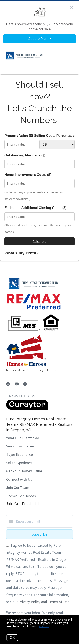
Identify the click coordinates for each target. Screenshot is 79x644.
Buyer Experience (19, 454)
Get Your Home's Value (24, 471)
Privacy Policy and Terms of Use (44, 602)
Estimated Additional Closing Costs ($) (35, 208)
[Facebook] (8, 384)
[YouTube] (17, 384)
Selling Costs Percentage (54, 136)
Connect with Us (19, 479)
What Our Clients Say (22, 438)
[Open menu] (73, 55)
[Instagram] (25, 384)
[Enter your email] (44, 521)
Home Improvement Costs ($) (28, 175)
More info (44, 626)
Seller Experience (19, 463)
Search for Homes (20, 446)
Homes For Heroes (21, 496)
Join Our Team (18, 487)
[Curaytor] (27, 409)
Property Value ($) (19, 136)
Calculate (39, 241)
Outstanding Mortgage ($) (25, 155)
